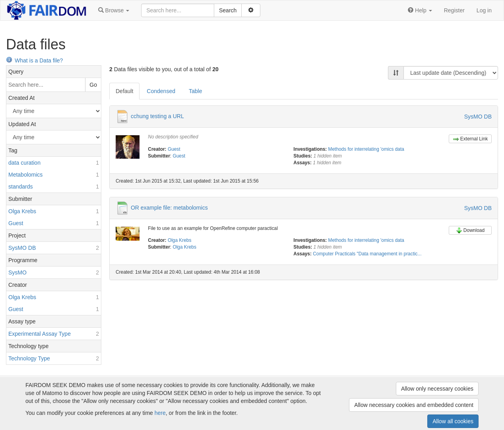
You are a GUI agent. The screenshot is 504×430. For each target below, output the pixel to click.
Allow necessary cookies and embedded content (414, 405)
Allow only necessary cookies (437, 389)
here (160, 413)
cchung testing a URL (157, 116)
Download (470, 230)
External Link (470, 139)
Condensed (161, 91)
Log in (484, 10)
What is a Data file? (34, 60)
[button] (114, 10)
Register (454, 10)
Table (195, 91)
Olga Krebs (179, 240)
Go (93, 85)
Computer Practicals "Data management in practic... (367, 254)
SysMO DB (478, 117)
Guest (174, 149)
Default (124, 91)
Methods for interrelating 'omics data (366, 149)
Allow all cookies (453, 421)
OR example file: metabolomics (169, 207)
